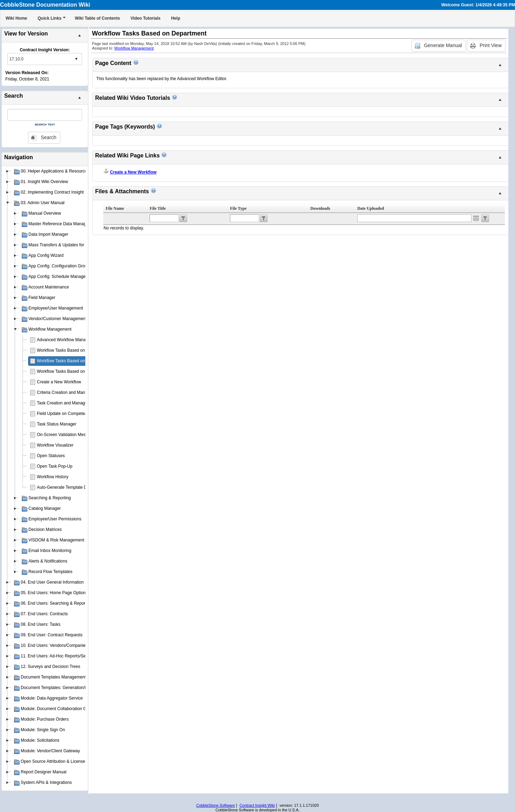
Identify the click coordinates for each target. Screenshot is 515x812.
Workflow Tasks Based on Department (72, 361)
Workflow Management (134, 48)
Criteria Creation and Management (69, 392)
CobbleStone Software (216, 805)
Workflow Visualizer (55, 445)
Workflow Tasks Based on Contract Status (76, 371)
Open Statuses (51, 456)
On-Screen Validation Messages (67, 435)
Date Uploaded (371, 208)
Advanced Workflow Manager (64, 340)
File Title (158, 208)
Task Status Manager (57, 424)
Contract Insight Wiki (257, 805)
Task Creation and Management (67, 403)
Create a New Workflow (59, 382)
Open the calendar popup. (476, 218)
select (76, 59)
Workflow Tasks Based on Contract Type (75, 350)
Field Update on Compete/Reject (67, 414)
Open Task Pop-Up (55, 466)
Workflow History (53, 477)
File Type (238, 208)
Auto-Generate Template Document (70, 487)
